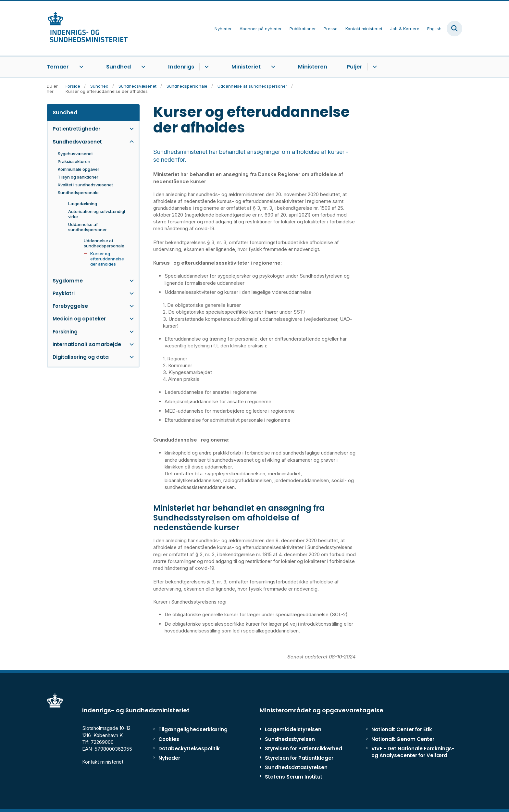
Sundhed (118, 67)
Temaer (58, 67)
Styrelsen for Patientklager (299, 758)
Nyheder (169, 758)
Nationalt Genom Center (403, 739)
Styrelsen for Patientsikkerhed (304, 749)
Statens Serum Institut (294, 777)
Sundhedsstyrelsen (290, 739)
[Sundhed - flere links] (142, 67)
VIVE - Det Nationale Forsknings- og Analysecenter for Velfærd (413, 752)
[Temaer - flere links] (80, 67)
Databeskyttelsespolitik (186, 749)
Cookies (169, 739)
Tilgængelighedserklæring (186, 729)
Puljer (354, 67)
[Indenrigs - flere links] (206, 67)
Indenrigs (181, 67)
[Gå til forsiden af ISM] (87, 28)
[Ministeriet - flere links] (272, 67)
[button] (130, 129)
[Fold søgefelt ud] (454, 29)
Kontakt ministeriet (103, 762)
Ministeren (313, 67)
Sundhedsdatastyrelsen (296, 767)
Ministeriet (246, 67)
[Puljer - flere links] (374, 67)
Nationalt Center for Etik (402, 729)
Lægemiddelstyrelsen (293, 729)
